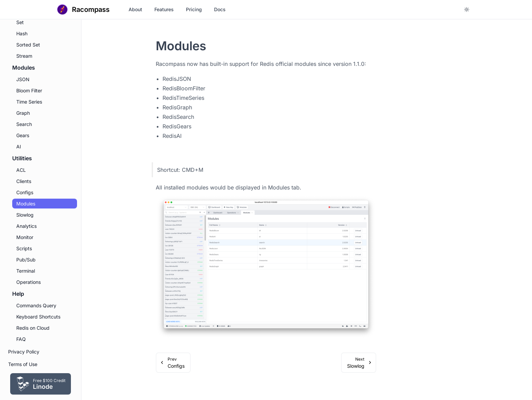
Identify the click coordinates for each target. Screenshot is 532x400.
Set (20, 22)
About (135, 9)
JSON (23, 79)
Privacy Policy (24, 352)
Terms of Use (23, 364)
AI (19, 147)
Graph (23, 113)
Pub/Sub (26, 260)
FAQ (21, 339)
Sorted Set (28, 45)
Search (24, 124)
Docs (220, 9)
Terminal (26, 271)
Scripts (24, 248)
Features (164, 9)
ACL (21, 170)
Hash (22, 33)
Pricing (194, 9)
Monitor (25, 237)
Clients (24, 181)
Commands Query (36, 305)
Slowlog (25, 215)
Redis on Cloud (33, 328)
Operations (28, 282)
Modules (26, 204)
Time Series (29, 102)
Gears (23, 135)
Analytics (26, 226)
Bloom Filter (29, 90)
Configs (25, 192)
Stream (24, 56)
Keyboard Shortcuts (38, 317)
